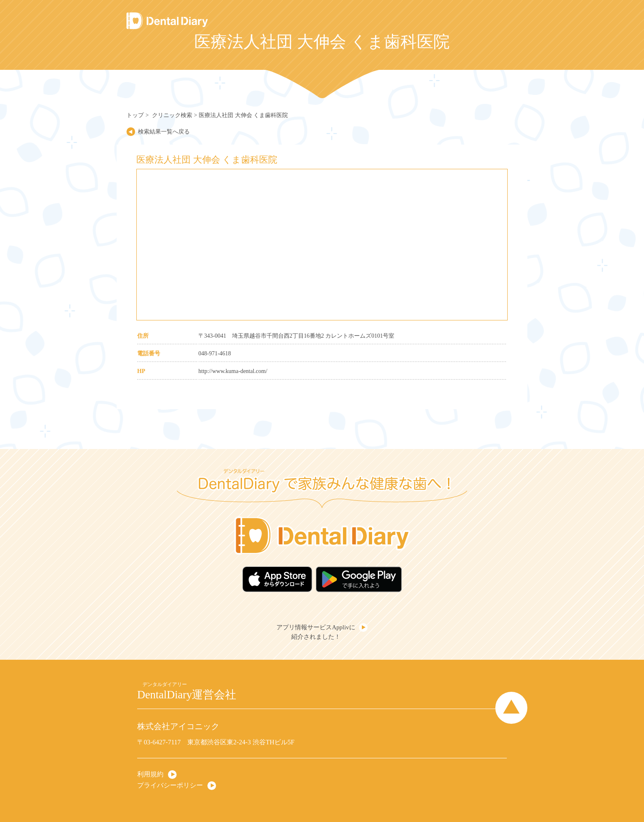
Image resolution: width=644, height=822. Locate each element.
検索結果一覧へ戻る (164, 132)
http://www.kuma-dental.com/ (233, 371)
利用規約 (150, 774)
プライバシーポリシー (170, 785)
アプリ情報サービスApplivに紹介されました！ (316, 632)
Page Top (511, 708)
